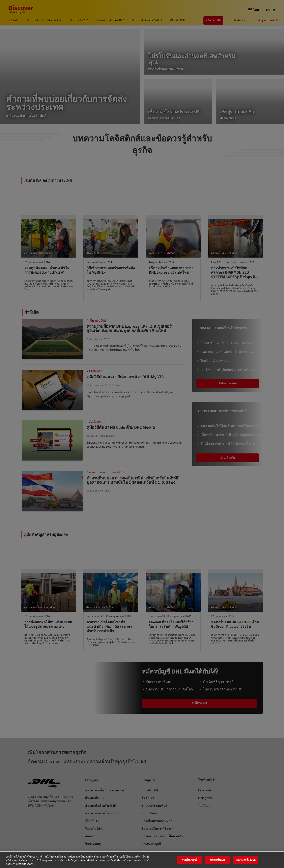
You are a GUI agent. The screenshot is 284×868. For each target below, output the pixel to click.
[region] (142, 860)
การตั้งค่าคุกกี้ (189, 860)
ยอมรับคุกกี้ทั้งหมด (246, 860)
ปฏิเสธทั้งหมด (217, 860)
